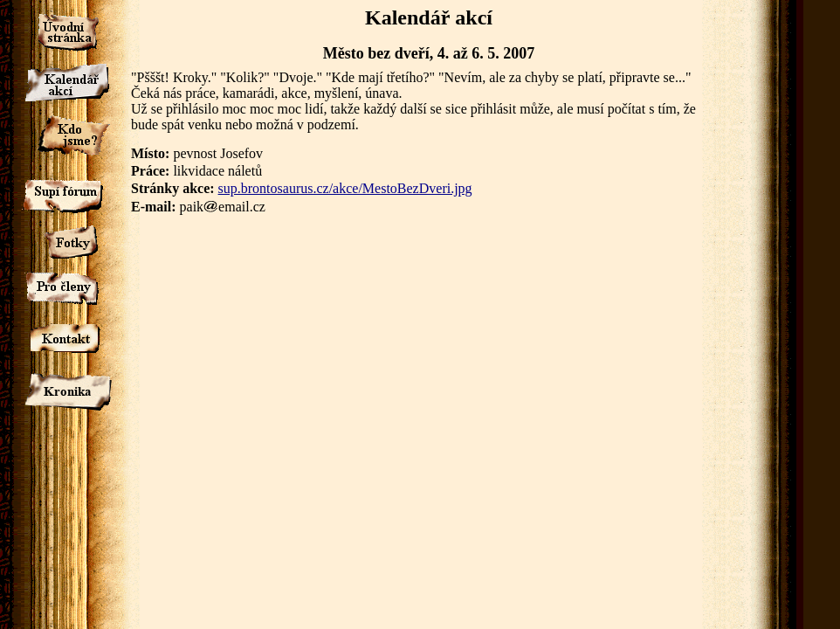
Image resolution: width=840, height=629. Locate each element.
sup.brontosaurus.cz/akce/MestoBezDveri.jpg (345, 188)
